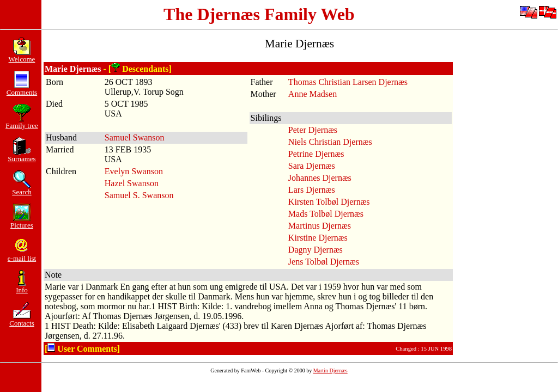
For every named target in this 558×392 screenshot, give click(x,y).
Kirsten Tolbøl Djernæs (329, 202)
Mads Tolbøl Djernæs (326, 214)
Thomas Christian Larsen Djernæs (348, 82)
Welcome (22, 56)
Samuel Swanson (135, 137)
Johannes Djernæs (320, 178)
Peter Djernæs (313, 130)
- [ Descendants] (138, 69)
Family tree (22, 122)
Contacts (22, 320)
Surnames (22, 155)
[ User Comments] (82, 349)
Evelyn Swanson (134, 171)
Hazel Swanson (132, 183)
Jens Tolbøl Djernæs (324, 262)
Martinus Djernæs (320, 226)
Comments (22, 89)
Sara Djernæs (312, 166)
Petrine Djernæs (316, 154)
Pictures (22, 222)
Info (22, 287)
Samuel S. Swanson (139, 195)
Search (22, 189)
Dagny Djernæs (316, 250)
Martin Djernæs (330, 370)
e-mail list (22, 255)
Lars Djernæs (312, 190)
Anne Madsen (313, 94)
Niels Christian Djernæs (330, 142)
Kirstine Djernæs (318, 238)
